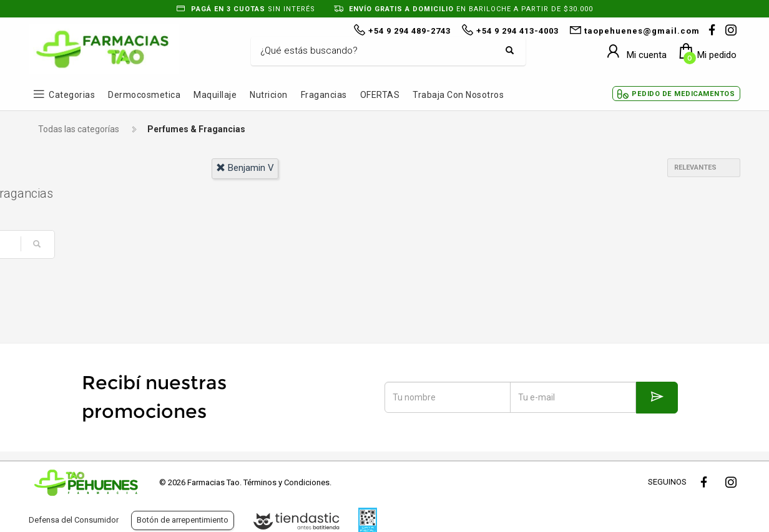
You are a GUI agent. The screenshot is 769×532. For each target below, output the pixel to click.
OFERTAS (380, 95)
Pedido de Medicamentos (683, 94)
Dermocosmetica (144, 95)
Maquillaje (215, 95)
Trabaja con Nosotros (458, 95)
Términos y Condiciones (287, 482)
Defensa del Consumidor (74, 520)
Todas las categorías (79, 129)
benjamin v (245, 168)
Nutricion (269, 95)
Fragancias (324, 95)
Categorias (72, 95)
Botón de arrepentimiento (183, 520)
